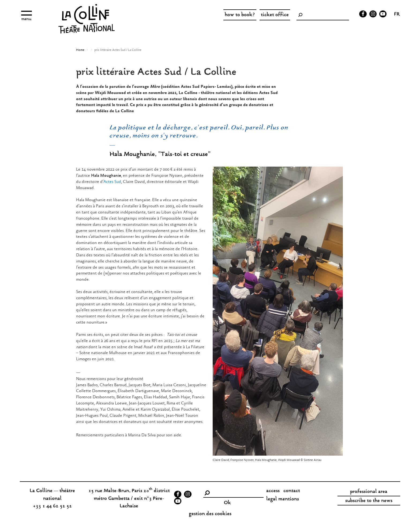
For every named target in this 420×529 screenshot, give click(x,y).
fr (397, 15)
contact (292, 491)
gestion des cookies (210, 514)
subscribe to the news (369, 501)
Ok (227, 503)
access (273, 491)
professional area (369, 492)
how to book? (240, 15)
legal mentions (283, 499)
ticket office (275, 15)
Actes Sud (112, 182)
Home (80, 50)
